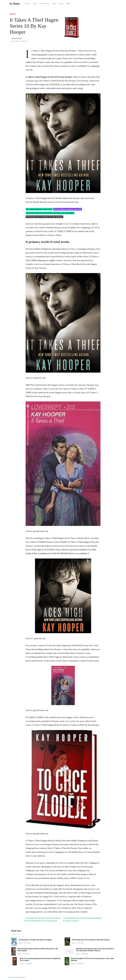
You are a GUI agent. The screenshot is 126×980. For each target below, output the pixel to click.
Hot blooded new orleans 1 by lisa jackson (44, 217)
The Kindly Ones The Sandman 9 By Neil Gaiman (91, 940)
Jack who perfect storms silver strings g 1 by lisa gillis (50, 213)
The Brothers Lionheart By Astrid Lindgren (35, 940)
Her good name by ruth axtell (39, 209)
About (54, 4)
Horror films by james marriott (68, 209)
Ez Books (11, 977)
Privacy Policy (44, 4)
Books (61, 4)
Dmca (35, 4)
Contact (27, 4)
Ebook (68, 4)
